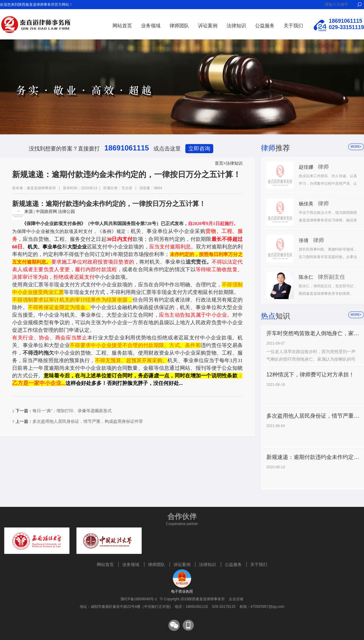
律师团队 (179, 26)
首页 (219, 163)
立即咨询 (199, 149)
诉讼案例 (208, 26)
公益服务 (265, 26)
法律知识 (236, 26)
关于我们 (293, 26)
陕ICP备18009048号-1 (139, 599)
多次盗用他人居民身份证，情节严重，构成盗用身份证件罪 (88, 421)
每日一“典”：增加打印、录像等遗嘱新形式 (72, 411)
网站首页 (122, 26)
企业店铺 (236, 599)
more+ (356, 147)
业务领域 (151, 26)
